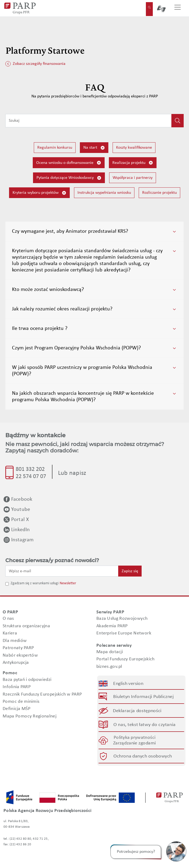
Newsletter (68, 583)
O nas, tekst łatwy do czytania (145, 725)
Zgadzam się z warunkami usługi (35, 583)
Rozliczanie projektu (159, 193)
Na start (94, 148)
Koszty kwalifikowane (134, 148)
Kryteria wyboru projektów (39, 193)
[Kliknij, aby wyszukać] (178, 121)
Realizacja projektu (133, 163)
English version (128, 684)
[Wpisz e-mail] (62, 571)
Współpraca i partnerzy (133, 178)
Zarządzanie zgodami (134, 743)
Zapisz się (130, 571)
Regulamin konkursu (55, 148)
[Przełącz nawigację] (178, 8)
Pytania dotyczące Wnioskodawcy (69, 178)
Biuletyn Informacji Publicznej (143, 697)
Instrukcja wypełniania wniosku (104, 193)
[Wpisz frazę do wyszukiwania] (88, 121)
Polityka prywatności (135, 738)
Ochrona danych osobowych (143, 756)
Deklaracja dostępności (137, 711)
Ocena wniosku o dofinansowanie (69, 163)
